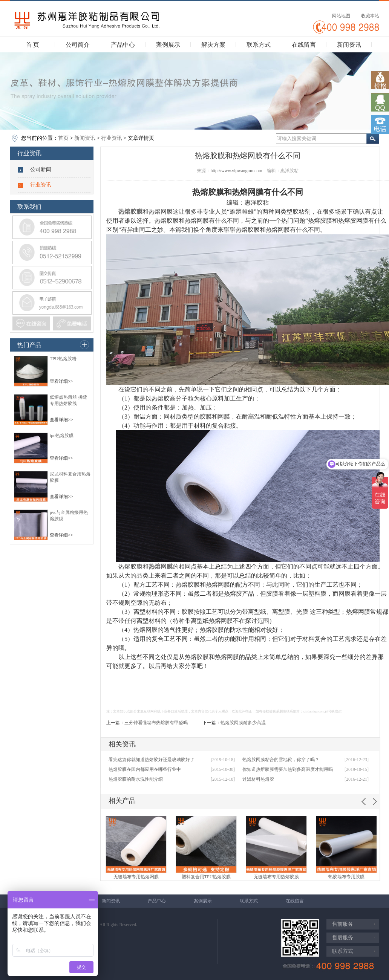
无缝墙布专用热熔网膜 (136, 877)
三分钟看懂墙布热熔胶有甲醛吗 (156, 723)
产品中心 (123, 45)
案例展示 (168, 45)
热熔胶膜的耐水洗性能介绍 (136, 779)
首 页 (32, 45)
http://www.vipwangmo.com (236, 171)
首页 (63, 138)
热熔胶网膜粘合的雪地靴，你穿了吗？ (281, 760)
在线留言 (304, 45)
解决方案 (213, 45)
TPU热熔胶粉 (63, 359)
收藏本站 (370, 16)
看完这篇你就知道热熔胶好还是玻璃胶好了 (152, 760)
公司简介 (78, 45)
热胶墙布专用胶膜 (346, 877)
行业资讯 (112, 138)
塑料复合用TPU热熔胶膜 (206, 877)
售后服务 (343, 938)
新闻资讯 (349, 45)
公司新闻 (41, 169)
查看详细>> (61, 381)
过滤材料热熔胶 (258, 779)
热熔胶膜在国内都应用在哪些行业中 (145, 769)
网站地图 (341, 16)
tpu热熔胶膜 (62, 436)
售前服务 (343, 924)
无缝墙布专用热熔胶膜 (276, 877)
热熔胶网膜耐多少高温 (243, 723)
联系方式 (259, 45)
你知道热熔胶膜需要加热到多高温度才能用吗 (288, 769)
